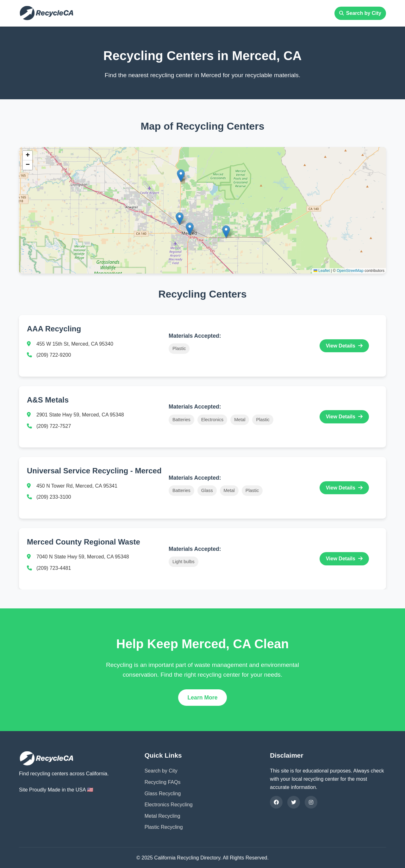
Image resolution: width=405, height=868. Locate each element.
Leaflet (322, 271)
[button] (190, 229)
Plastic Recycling (164, 827)
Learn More (203, 698)
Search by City (360, 13)
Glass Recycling (163, 794)
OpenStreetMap (350, 271)
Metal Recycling (162, 816)
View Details (344, 346)
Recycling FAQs (163, 782)
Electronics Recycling (169, 805)
